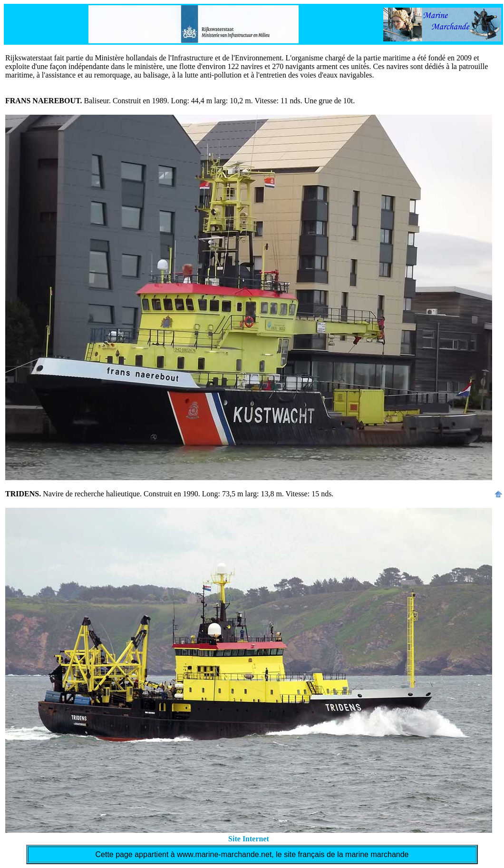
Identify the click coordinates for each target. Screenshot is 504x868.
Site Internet (249, 839)
